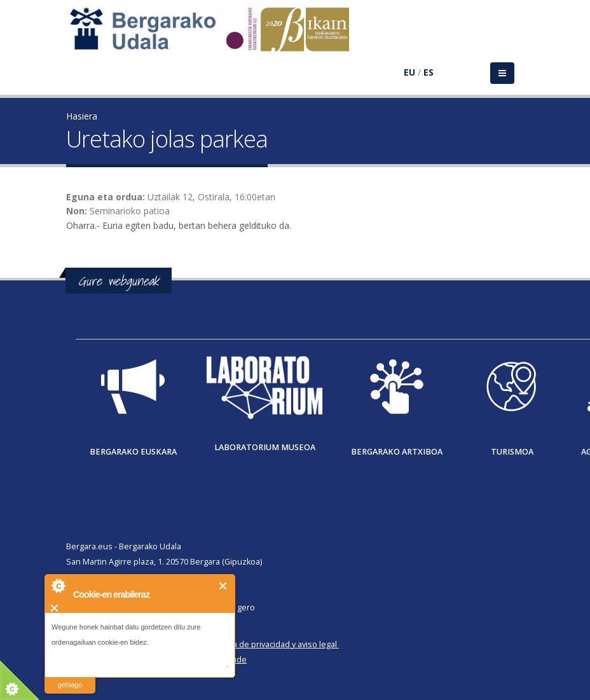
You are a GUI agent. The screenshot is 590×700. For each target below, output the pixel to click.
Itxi (223, 586)
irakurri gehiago (70, 677)
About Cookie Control (58, 586)
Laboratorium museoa (265, 447)
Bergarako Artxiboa (397, 452)
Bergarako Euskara (133, 452)
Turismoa (512, 452)
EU (409, 72)
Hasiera (82, 116)
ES (429, 72)
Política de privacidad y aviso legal (274, 644)
